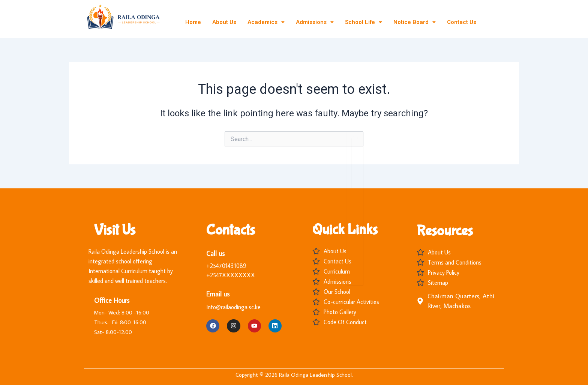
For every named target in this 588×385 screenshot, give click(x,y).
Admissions (315, 22)
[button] (266, 22)
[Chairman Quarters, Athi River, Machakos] (420, 301)
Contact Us (462, 22)
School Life (364, 22)
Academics (266, 22)
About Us (224, 22)
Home (193, 22)
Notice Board (415, 22)
